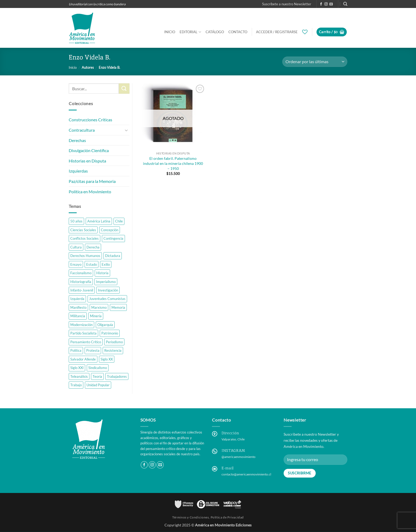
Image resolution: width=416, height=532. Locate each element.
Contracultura (82, 130)
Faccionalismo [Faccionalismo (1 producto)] (81, 273)
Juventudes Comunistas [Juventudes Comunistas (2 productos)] (107, 299)
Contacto (238, 32)
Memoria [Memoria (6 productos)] (118, 307)
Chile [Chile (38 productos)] (119, 221)
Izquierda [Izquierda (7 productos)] (77, 299)
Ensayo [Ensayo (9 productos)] (76, 264)
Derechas (77, 140)
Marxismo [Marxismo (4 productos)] (99, 307)
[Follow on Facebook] (321, 4)
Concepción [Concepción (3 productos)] (110, 230)
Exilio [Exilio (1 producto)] (106, 264)
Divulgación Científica (89, 150)
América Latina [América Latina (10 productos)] (99, 221)
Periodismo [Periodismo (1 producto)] (114, 342)
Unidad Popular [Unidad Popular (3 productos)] (98, 385)
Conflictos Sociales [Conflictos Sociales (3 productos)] (84, 238)
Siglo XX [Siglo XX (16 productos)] (107, 359)
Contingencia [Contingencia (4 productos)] (113, 238)
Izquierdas (78, 171)
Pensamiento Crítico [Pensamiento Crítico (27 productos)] (86, 342)
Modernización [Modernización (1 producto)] (81, 325)
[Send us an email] (331, 4)
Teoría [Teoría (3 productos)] (97, 376)
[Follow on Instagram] (326, 4)
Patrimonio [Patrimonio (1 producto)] (110, 333)
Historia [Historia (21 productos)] (102, 273)
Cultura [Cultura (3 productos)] (76, 247)
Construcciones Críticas (90, 120)
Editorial (190, 32)
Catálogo (215, 32)
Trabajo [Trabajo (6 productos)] (76, 385)
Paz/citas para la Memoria (92, 181)
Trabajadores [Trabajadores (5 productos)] (117, 376)
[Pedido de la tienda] (315, 62)
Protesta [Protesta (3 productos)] (93, 350)
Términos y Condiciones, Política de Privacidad (208, 517)
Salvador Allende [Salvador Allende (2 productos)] (83, 359)
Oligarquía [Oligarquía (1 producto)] (105, 325)
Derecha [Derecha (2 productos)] (93, 247)
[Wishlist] (305, 32)
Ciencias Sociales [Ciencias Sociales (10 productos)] (83, 230)
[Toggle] (126, 130)
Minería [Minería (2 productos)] (96, 316)
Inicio (170, 32)
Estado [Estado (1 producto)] (92, 264)
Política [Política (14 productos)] (76, 350)
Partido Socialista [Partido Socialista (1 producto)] (83, 333)
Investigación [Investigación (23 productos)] (108, 290)
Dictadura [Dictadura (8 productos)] (113, 256)
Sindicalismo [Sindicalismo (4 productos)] (98, 368)
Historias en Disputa (87, 161)
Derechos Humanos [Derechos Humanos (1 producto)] (85, 256)
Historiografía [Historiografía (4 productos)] (81, 282)
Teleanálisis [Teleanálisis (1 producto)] (79, 376)
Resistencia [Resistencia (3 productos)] (113, 350)
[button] (287, 4)
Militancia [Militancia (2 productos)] (78, 316)
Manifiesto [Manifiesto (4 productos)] (78, 307)
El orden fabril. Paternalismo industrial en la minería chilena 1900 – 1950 (173, 163)
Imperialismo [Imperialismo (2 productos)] (106, 282)
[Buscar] (345, 4)
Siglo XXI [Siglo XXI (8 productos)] (77, 368)
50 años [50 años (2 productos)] (76, 221)
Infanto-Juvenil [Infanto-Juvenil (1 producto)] (82, 290)
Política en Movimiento (90, 192)
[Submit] (124, 89)
